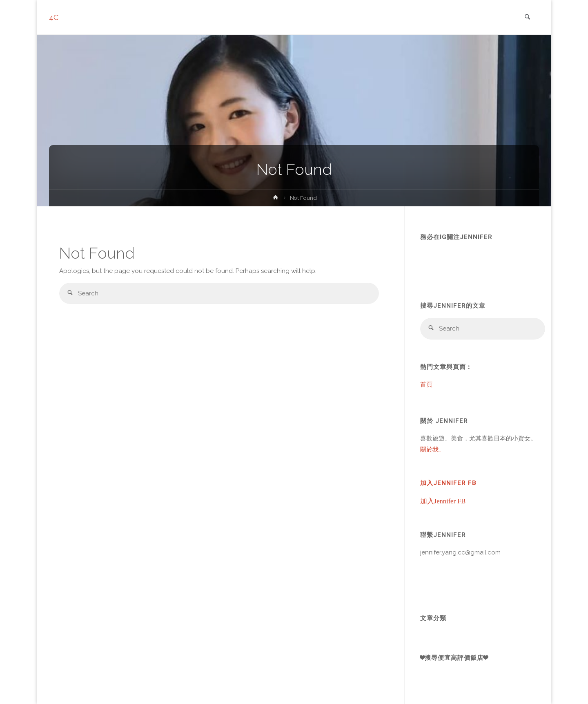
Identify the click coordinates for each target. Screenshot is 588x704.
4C (54, 17)
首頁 (426, 384)
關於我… (431, 449)
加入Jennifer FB (448, 483)
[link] (527, 18)
